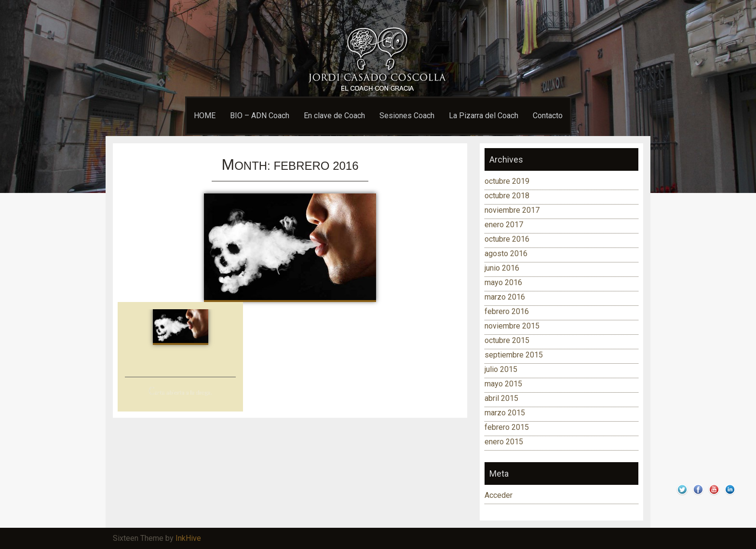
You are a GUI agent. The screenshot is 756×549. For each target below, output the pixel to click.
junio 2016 (502, 268)
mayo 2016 (503, 282)
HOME (205, 116)
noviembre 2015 (512, 326)
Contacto (548, 116)
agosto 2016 (506, 254)
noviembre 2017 (512, 210)
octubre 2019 (507, 181)
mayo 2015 (503, 384)
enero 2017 (504, 225)
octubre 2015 (507, 340)
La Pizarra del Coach (484, 116)
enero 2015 (504, 442)
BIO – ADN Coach (260, 116)
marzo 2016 (505, 297)
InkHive (188, 538)
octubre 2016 (507, 239)
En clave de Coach (334, 116)
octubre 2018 (507, 196)
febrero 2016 (507, 311)
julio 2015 (501, 369)
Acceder (499, 495)
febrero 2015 (507, 427)
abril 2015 (501, 398)
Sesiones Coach (407, 116)
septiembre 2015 (514, 355)
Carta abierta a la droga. (180, 392)
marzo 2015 (505, 413)
